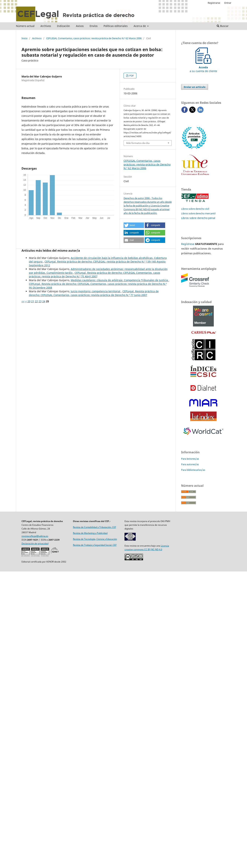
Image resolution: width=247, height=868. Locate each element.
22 (36, 301)
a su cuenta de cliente (203, 67)
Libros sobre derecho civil (195, 209)
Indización (63, 26)
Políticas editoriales (116, 26)
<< (23, 301)
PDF (131, 76)
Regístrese (188, 244)
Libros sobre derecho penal (198, 218)
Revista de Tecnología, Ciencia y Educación (95, 539)
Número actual (25, 26)
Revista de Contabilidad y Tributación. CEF (94, 527)
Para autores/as (190, 464)
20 (29, 301)
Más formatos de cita (138, 143)
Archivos (46, 26)
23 (40, 301)
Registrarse (214, 3)
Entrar (228, 3)
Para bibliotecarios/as (193, 470)
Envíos (94, 26)
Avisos (80, 26)
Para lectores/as (190, 459)
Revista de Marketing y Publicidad (90, 533)
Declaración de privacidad (35, 543)
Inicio (24, 38)
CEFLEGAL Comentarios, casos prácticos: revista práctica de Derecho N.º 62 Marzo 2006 (94, 38)
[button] (134, 225)
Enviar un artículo (195, 87)
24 (44, 301)
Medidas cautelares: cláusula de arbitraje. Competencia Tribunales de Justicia (120, 280)
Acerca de (140, 26)
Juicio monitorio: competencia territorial (96, 291)
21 (33, 301)
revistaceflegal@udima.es (35, 536)
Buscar (223, 26)
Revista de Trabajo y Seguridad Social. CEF (95, 545)
